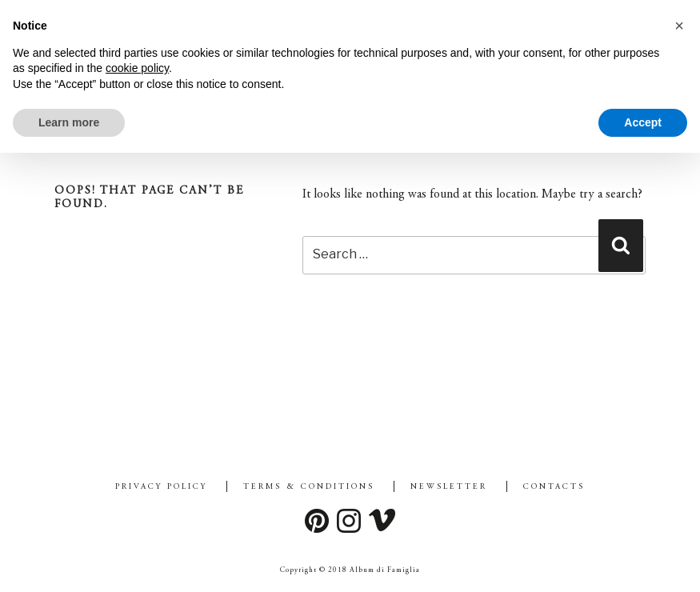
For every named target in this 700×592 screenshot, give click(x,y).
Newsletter (449, 487)
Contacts (554, 487)
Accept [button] (643, 122)
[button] (679, 26)
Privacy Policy (161, 487)
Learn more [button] (69, 122)
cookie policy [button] (137, 68)
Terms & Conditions (309, 487)
